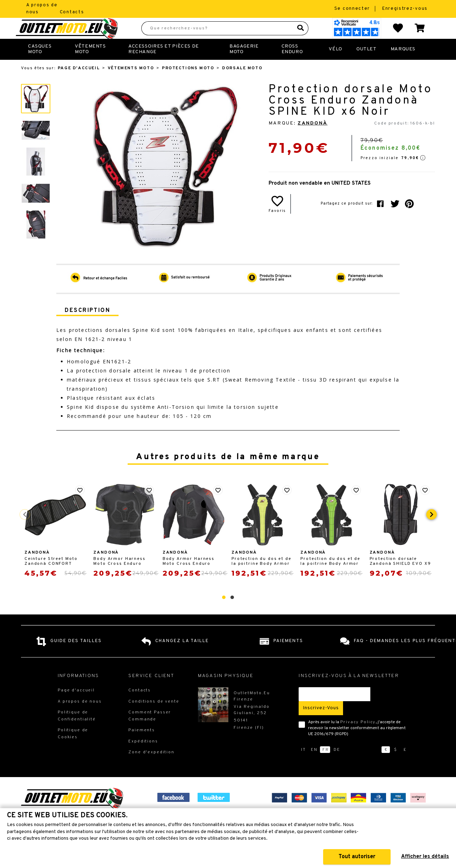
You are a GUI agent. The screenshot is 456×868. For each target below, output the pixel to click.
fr (326, 765)
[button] (224, 613)
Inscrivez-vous (321, 723)
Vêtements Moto (90, 65)
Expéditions (143, 757)
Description (87, 326)
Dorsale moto (242, 84)
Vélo (335, 65)
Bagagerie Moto (244, 65)
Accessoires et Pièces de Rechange (164, 65)
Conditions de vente (154, 717)
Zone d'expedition (151, 768)
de (337, 765)
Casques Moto (40, 65)
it (304, 765)
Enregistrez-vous (405, 9)
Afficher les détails (425, 857)
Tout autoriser (357, 857)
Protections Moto (188, 84)
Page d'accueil (79, 84)
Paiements (142, 746)
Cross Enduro (292, 65)
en (314, 765)
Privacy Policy (358, 738)
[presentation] (432, 530)
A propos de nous (80, 717)
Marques (403, 65)
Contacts (72, 12)
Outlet (366, 65)
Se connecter (353, 9)
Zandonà (312, 139)
